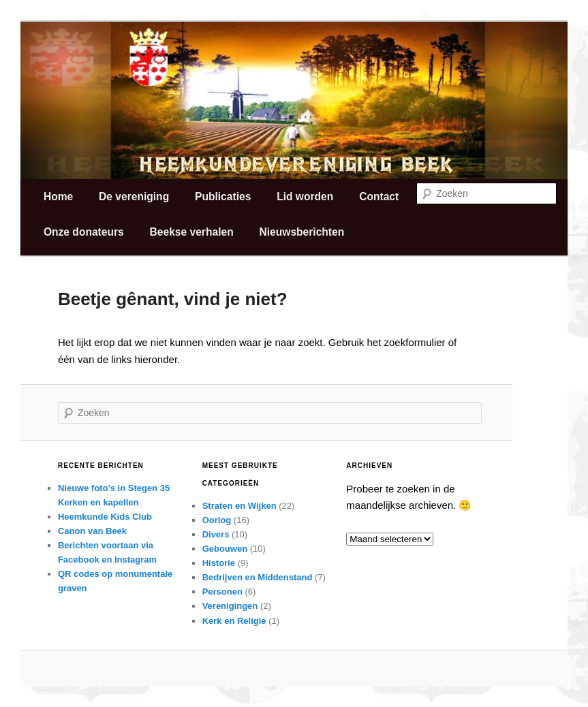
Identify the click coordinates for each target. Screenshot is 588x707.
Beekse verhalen (192, 232)
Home (58, 197)
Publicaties (223, 197)
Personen (222, 592)
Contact (379, 197)
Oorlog (217, 520)
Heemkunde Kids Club (105, 517)
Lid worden (305, 197)
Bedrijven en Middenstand (258, 577)
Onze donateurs (84, 232)
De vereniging (134, 197)
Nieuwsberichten (301, 232)
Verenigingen (230, 606)
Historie (219, 563)
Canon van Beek (92, 531)
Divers (216, 534)
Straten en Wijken (239, 506)
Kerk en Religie (234, 621)
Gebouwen (225, 549)
